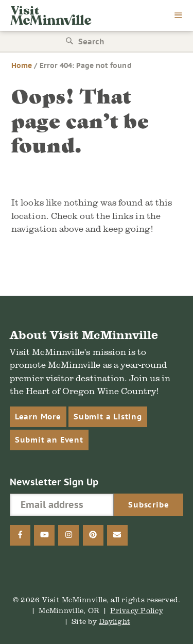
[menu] (179, 16)
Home (22, 65)
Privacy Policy (137, 610)
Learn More (38, 417)
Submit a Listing (108, 417)
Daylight (115, 621)
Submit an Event (49, 440)
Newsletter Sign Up (54, 482)
